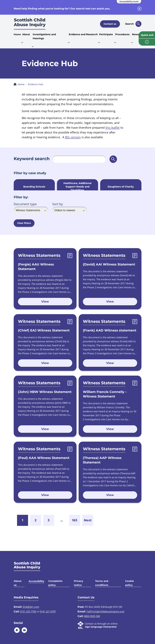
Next (88, 520)
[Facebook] (17, 630)
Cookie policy (130, 583)
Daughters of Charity (121, 187)
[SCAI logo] (27, 566)
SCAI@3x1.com (31, 607)
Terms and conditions (102, 583)
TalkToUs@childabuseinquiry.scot (105, 611)
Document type (25, 204)
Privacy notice (78, 583)
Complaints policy (55, 583)
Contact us (110, 24)
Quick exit (147, 35)
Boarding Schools (34, 187)
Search (129, 24)
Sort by (58, 204)
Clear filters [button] (24, 223)
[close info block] (139, 9)
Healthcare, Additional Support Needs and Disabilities (77, 187)
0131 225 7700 (28, 611)
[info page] (147, 42)
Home (17, 34)
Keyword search (32, 159)
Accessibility (36, 581)
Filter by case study (30, 173)
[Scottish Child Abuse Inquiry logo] (30, 24)
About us (18, 583)
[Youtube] (24, 630)
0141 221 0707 (48, 611)
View (45, 302)
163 (75, 520)
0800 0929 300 (92, 616)
